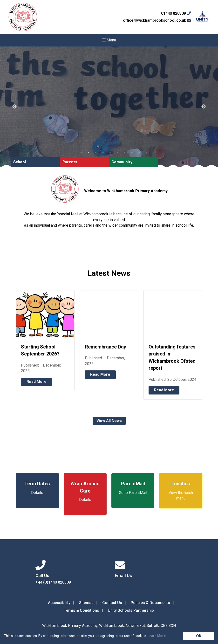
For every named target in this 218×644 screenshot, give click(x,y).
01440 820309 (176, 13)
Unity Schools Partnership (131, 610)
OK (199, 636)
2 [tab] (89, 152)
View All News (109, 421)
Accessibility (59, 603)
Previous (14, 107)
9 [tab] (139, 152)
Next (204, 107)
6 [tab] (117, 152)
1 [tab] (81, 152)
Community (122, 162)
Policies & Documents (150, 603)
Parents (70, 162)
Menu (109, 40)
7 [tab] (125, 152)
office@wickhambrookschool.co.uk (157, 20)
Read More (37, 382)
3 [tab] (96, 152)
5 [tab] (110, 152)
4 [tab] (103, 152)
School (20, 162)
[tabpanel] (109, 107)
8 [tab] (132, 152)
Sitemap (86, 603)
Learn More (157, 636)
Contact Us (112, 603)
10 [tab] (146, 152)
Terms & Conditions (82, 610)
